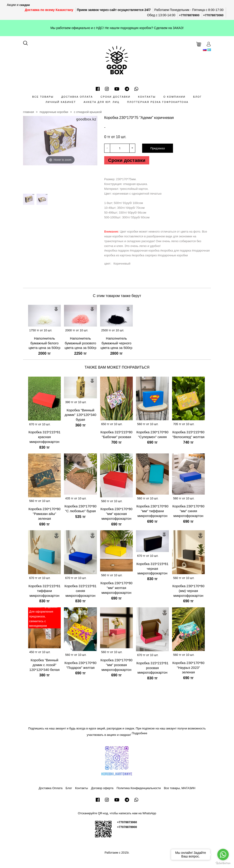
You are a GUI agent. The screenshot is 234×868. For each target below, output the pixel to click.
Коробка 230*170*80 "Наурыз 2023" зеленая (188, 669)
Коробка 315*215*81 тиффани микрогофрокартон (44, 592)
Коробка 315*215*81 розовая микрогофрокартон (152, 669)
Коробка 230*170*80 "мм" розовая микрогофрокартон (116, 666)
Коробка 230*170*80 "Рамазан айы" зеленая (44, 515)
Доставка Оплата (77, 97)
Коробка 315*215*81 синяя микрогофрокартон (80, 592)
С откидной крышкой (88, 112)
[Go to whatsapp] (223, 855)
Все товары (43, 97)
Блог (197, 97)
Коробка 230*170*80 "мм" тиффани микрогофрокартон (152, 513)
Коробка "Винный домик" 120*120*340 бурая (81, 416)
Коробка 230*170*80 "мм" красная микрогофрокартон (116, 515)
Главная (29, 112)
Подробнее (140, 735)
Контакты (147, 97)
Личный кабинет (61, 102)
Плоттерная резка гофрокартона (158, 102)
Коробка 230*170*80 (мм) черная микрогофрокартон (188, 592)
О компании (174, 97)
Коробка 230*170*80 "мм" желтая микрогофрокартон (116, 589)
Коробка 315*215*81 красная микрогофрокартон (44, 438)
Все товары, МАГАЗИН (180, 790)
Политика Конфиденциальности (139, 790)
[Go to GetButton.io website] (223, 863)
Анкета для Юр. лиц (102, 102)
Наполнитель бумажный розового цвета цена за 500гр (80, 344)
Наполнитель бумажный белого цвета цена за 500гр (44, 344)
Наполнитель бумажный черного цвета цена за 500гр (116, 344)
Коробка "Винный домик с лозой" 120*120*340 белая (44, 666)
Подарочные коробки (54, 112)
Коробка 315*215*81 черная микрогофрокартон (152, 570)
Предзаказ (158, 148)
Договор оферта (102, 790)
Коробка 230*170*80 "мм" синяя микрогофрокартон (188, 513)
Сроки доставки (116, 97)
